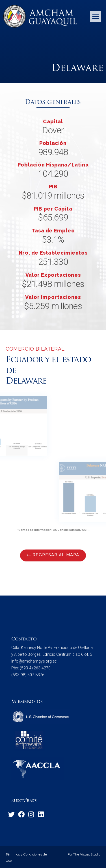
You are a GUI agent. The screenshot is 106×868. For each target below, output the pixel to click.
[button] (95, 16)
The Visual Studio (86, 854)
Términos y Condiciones (24, 854)
